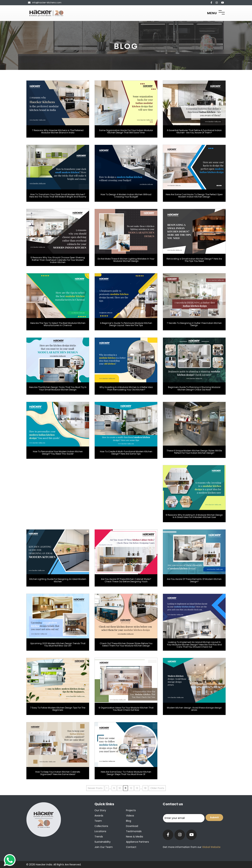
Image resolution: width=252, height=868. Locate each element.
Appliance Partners (137, 842)
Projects (131, 810)
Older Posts (157, 788)
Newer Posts (95, 788)
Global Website (211, 847)
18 (145, 788)
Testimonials (134, 831)
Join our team (104, 847)
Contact (131, 847)
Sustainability (103, 842)
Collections (101, 826)
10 (120, 788)
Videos (130, 816)
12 (131, 788)
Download (132, 826)
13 (137, 788)
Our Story (100, 810)
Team (98, 821)
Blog (129, 821)
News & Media (134, 837)
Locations (100, 831)
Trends (99, 837)
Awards (99, 816)
